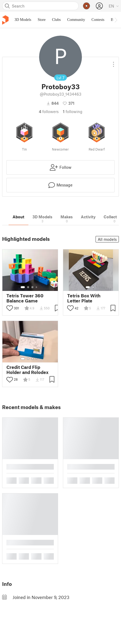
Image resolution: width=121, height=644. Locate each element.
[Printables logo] (5, 20)
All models (107, 239)
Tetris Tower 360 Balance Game (25, 298)
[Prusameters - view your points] (86, 6)
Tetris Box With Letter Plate (84, 298)
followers (49, 111)
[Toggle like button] (10, 308)
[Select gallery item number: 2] (28, 287)
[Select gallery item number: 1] (23, 287)
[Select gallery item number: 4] (37, 287)
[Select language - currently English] (114, 6)
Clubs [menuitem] (56, 20)
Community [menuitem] (76, 20)
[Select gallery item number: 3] (32, 287)
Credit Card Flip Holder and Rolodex (27, 370)
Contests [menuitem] (98, 20)
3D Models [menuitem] (23, 20)
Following (73, 111)
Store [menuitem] (42, 20)
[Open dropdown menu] (114, 62)
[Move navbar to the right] (116, 20)
